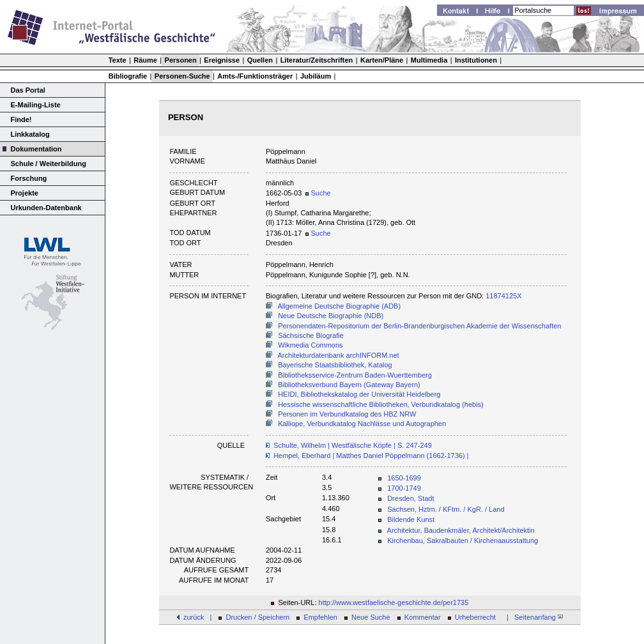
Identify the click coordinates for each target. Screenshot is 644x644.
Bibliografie (128, 76)
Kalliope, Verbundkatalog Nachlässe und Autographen (362, 424)
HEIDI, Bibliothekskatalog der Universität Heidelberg (359, 394)
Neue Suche (371, 617)
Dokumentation (36, 149)
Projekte (25, 193)
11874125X (503, 296)
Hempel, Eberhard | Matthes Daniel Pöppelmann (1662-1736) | (371, 456)
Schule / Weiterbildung (49, 164)
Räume (145, 60)
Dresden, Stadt (410, 498)
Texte (118, 60)
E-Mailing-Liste (36, 105)
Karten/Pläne (382, 60)
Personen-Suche (182, 76)
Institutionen (476, 60)
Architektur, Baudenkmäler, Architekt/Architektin (461, 530)
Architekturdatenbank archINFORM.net (339, 355)
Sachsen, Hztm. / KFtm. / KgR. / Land (446, 509)
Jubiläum (316, 76)
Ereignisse (222, 60)
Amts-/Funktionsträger (255, 76)
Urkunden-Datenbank (46, 208)
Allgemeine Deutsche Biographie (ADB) (340, 306)
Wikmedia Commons (310, 345)
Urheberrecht (475, 617)
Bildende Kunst (411, 519)
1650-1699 (404, 478)
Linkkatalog (30, 134)
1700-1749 (404, 488)
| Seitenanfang (533, 617)
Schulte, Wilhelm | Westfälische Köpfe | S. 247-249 (353, 445)
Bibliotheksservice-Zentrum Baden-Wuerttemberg (355, 375)
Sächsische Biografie (311, 335)
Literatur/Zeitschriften (317, 60)
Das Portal (28, 90)
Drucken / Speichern (258, 617)
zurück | (197, 617)
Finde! (21, 119)
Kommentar (423, 617)
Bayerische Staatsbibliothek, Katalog (335, 365)
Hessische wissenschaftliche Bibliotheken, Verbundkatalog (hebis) (381, 404)
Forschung (29, 178)
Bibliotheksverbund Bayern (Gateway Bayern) (349, 385)
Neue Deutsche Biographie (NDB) (331, 316)
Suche (318, 193)
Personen (181, 60)
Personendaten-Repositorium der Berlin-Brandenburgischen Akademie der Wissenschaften (419, 326)
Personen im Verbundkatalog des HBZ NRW (347, 414)
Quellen (260, 60)
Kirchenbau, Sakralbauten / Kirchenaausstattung (463, 540)
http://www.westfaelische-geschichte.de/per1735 (394, 602)
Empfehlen (320, 617)
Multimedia (429, 60)
